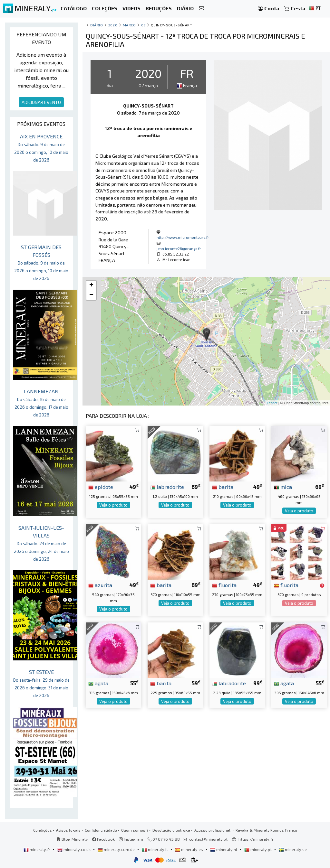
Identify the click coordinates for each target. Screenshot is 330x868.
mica (283, 487)
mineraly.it (155, 849)
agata (98, 683)
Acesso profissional (213, 830)
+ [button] (91, 285)
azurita (100, 585)
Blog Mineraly (72, 839)
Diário (97, 25)
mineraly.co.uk (74, 849)
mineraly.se (293, 849)
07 (143, 25)
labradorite (167, 487)
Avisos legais (68, 830)
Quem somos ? (135, 830)
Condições (43, 830)
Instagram (131, 839)
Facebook (103, 839)
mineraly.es (189, 849)
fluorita (224, 585)
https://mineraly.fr (256, 839)
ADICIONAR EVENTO (41, 102)
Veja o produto (113, 505)
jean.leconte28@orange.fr (179, 248)
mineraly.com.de (117, 849)
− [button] (91, 295)
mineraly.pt (258, 849)
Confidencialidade (101, 830)
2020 (113, 25)
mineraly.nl (224, 849)
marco (129, 25)
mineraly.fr (37, 849)
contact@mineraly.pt (208, 839)
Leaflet (272, 403)
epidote (101, 487)
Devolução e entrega (171, 830)
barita (223, 487)
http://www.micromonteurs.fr (183, 237)
